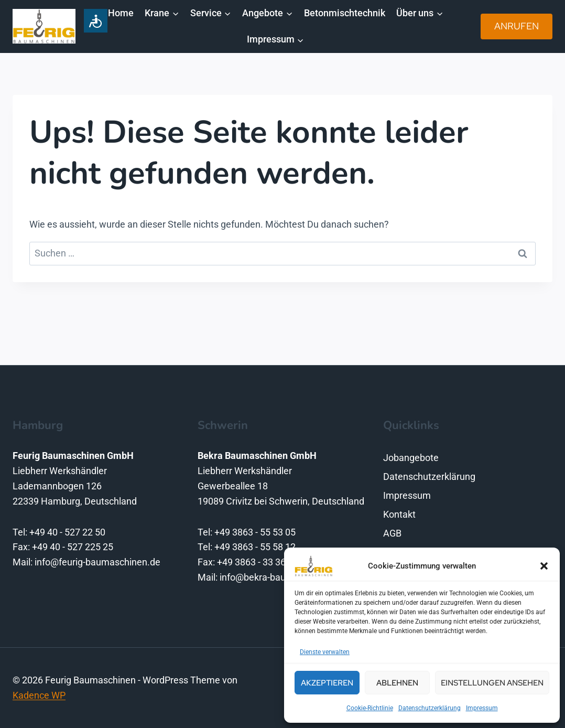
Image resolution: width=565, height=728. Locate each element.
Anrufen (517, 26)
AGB (392, 533)
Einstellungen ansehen (492, 683)
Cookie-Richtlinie (370, 708)
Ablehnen (397, 683)
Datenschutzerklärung (430, 708)
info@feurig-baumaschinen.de (97, 562)
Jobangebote (411, 458)
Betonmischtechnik (345, 13)
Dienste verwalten (325, 652)
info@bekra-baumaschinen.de (282, 577)
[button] (544, 566)
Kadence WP (39, 695)
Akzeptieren (327, 683)
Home (121, 13)
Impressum (482, 708)
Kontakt (399, 514)
